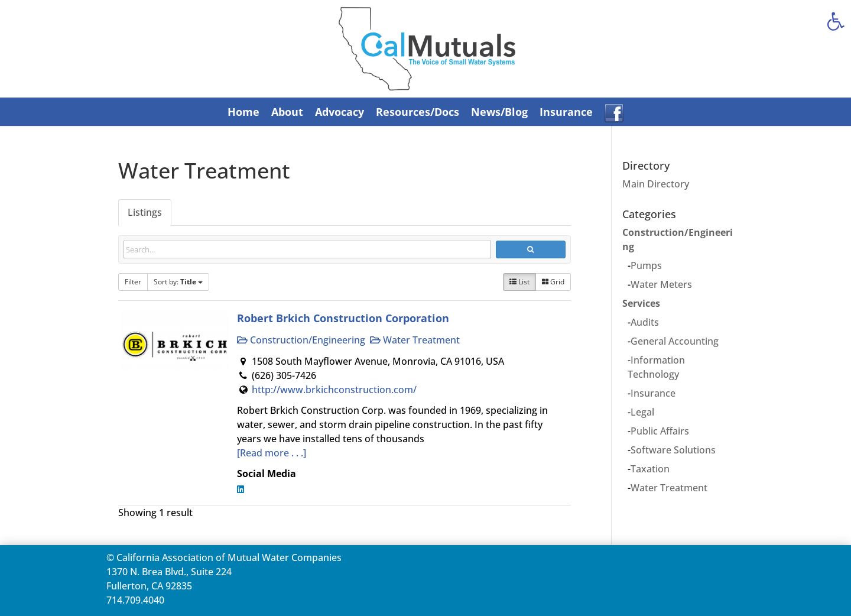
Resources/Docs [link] (418, 112)
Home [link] (243, 112)
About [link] (287, 112)
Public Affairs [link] (660, 431)
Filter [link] (133, 282)
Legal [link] (642, 412)
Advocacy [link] (340, 112)
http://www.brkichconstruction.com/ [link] (334, 390)
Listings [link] (145, 212)
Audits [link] (645, 322)
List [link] (519, 282)
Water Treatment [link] (415, 340)
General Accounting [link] (675, 341)
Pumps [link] (646, 265)
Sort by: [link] (178, 282)
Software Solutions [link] (673, 450)
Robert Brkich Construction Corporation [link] (343, 318)
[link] (836, 21)
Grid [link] (553, 282)
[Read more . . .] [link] (272, 453)
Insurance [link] (566, 112)
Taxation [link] (650, 469)
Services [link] (641, 303)
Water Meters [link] (661, 284)
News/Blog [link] (499, 112)
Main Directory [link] (656, 184)
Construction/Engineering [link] (301, 340)
